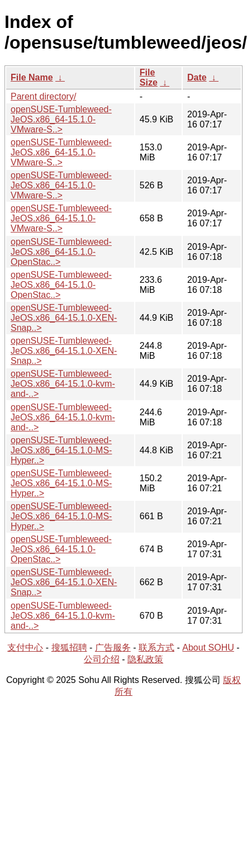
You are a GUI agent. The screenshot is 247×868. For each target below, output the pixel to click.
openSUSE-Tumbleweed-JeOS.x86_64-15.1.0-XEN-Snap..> (64, 318)
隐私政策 (145, 659)
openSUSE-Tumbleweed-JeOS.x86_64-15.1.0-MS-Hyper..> (61, 450)
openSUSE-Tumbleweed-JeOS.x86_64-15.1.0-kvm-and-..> (63, 384)
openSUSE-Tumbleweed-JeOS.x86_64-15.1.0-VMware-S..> (61, 119)
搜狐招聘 (69, 648)
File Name (32, 77)
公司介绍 (102, 659)
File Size (149, 77)
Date (197, 77)
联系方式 (156, 648)
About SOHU (208, 648)
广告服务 (113, 648)
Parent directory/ (43, 96)
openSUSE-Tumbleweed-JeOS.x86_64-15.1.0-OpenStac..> (61, 252)
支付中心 (25, 648)
